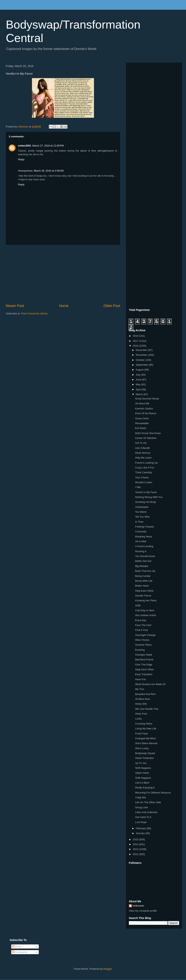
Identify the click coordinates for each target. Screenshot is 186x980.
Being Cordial (143, 576)
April (139, 389)
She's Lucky (142, 748)
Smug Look (141, 807)
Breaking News (143, 537)
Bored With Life (144, 581)
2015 (136, 839)
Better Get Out (143, 561)
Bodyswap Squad (145, 753)
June (139, 380)
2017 (136, 341)
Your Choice (142, 477)
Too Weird (141, 512)
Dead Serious (143, 453)
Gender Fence (143, 596)
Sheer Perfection (144, 758)
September (142, 365)
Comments (20, 952)
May (139, 384)
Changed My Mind (145, 738)
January (141, 833)
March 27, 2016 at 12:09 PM (48, 146)
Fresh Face (141, 734)
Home (64, 306)
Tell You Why (142, 517)
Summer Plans (143, 645)
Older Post (112, 306)
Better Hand (142, 586)
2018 (136, 336)
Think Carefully (143, 472)
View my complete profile (143, 911)
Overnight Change (145, 635)
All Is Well (141, 541)
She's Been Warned (146, 743)
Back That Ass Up (145, 571)
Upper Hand (142, 773)
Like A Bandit (142, 448)
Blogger (108, 969)
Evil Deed (140, 428)
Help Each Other (144, 591)
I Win (138, 487)
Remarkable (142, 423)
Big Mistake (142, 566)
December (142, 350)
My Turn (140, 689)
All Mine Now (142, 699)
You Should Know (145, 556)
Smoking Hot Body (146, 502)
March (140, 394)
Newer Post (15, 306)
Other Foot (141, 714)
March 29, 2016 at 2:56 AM (49, 171)
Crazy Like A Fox (145, 468)
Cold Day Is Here (145, 610)
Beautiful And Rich (145, 694)
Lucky (138, 719)
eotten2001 (25, 146)
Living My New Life (146, 728)
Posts (17, 946)
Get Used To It (143, 817)
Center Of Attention (146, 438)
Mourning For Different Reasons (153, 793)
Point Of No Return (146, 413)
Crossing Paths (144, 724)
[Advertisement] (63, 274)
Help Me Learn (143, 458)
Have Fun (140, 679)
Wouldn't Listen (144, 482)
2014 (136, 844)
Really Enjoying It (145, 788)
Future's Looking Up (146, 463)
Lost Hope (141, 822)
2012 (136, 854)
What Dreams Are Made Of (150, 684)
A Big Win (140, 797)
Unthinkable (142, 507)
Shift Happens (143, 768)
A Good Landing (144, 546)
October (141, 360)
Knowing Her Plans (146, 600)
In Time (139, 522)
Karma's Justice (144, 408)
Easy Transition (144, 674)
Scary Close (142, 418)
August (140, 370)
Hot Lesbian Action (146, 615)
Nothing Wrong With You (149, 497)
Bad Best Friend (144, 660)
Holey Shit (141, 704)
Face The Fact (143, 625)
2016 (136, 346)
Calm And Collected (146, 812)
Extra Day (141, 620)
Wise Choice (142, 640)
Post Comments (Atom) (34, 313)
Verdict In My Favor (146, 492)
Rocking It (141, 551)
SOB (138, 606)
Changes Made (144, 655)
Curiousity (141, 531)
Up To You (141, 763)
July (138, 375)
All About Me (142, 403)
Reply (21, 159)
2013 (136, 849)
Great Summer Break (147, 399)
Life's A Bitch (142, 783)
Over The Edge (144, 665)
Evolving (140, 650)
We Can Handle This (147, 709)
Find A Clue (142, 630)
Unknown (138, 906)
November (142, 355)
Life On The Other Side (148, 802)
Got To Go (141, 443)
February (141, 828)
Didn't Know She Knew (148, 433)
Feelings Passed (144, 527)
